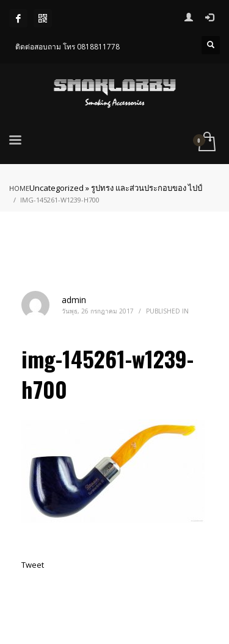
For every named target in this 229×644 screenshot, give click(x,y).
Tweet (33, 565)
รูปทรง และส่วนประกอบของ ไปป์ (147, 188)
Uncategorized (56, 188)
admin (74, 300)
